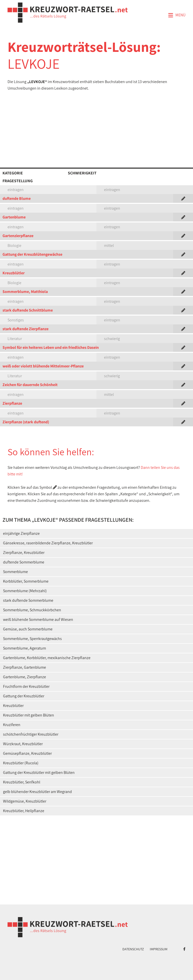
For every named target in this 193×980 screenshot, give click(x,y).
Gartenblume (14, 217)
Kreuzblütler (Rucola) (21, 763)
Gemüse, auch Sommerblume (28, 629)
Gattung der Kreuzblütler (24, 696)
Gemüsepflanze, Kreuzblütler (27, 753)
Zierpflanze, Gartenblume (25, 667)
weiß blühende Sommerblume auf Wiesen (38, 619)
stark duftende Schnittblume (28, 310)
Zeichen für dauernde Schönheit (30, 385)
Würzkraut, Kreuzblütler (23, 744)
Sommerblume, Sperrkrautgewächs (32, 639)
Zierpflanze (12, 403)
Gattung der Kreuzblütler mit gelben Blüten (39, 772)
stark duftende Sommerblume (28, 600)
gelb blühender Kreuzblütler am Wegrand (37, 792)
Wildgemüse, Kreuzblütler (25, 801)
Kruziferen (12, 725)
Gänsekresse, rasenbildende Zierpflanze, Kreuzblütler (48, 543)
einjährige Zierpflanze (21, 533)
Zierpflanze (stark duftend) (26, 422)
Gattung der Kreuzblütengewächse (32, 254)
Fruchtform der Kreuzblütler (26, 686)
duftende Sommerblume (24, 562)
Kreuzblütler (14, 273)
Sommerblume (15, 572)
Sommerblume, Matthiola (25, 292)
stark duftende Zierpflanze (26, 329)
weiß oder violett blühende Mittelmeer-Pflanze (43, 366)
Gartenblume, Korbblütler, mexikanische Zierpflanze (47, 658)
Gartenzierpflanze (18, 236)
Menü (177, 15)
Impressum (159, 949)
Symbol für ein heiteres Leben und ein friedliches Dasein (51, 347)
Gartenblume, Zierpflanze (25, 677)
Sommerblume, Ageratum (25, 648)
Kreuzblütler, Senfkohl (22, 782)
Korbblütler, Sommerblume (26, 581)
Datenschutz (133, 949)
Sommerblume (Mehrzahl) (25, 591)
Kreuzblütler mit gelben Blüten (29, 715)
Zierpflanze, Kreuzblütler (24, 553)
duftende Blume (17, 198)
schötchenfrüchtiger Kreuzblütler (31, 734)
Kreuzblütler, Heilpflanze (24, 811)
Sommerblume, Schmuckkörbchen (32, 610)
